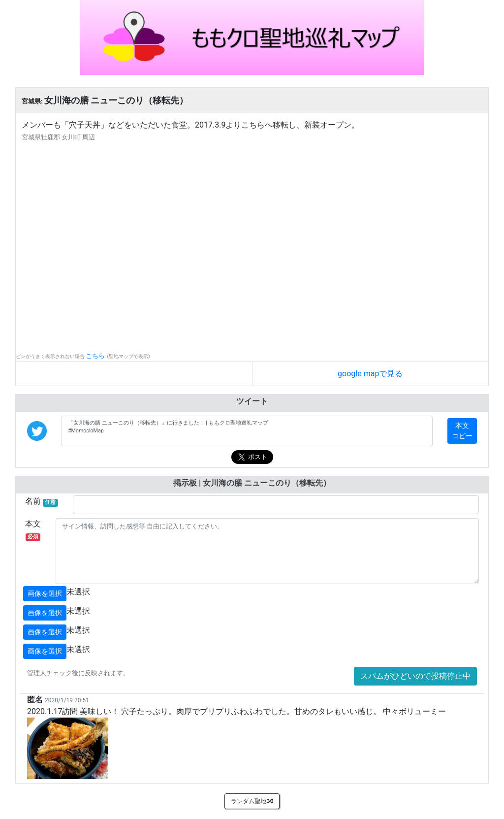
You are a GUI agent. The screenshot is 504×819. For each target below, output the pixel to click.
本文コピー (462, 431)
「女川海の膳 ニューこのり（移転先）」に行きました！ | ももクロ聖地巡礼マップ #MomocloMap (247, 431)
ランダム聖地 (252, 801)
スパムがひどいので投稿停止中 (415, 676)
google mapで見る (370, 374)
